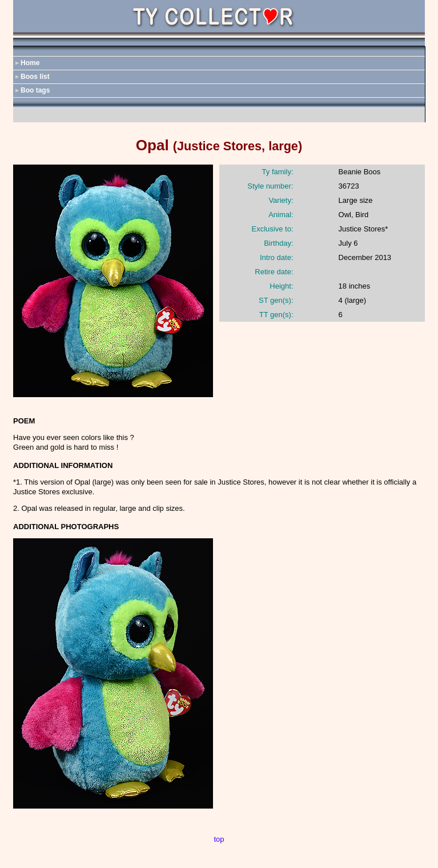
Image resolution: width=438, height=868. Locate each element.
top (219, 839)
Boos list (35, 77)
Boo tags (35, 90)
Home (30, 63)
